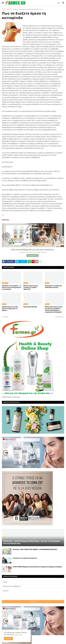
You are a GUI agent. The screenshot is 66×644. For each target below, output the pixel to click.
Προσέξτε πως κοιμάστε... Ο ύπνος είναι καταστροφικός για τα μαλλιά (11, 287)
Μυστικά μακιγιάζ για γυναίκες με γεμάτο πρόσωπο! (31, 287)
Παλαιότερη (59, 317)
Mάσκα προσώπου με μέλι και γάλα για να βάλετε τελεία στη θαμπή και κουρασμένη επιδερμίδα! (54, 309)
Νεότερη (6, 317)
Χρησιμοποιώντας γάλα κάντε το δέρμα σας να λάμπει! (10, 308)
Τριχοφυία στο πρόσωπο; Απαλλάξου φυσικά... (53, 286)
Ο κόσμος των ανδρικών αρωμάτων (25, 558)
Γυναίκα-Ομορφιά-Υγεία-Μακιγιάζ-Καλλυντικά (28, 9)
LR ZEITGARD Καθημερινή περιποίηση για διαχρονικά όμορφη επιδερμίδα (37, 567)
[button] (3, 3)
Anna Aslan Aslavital (30, 307)
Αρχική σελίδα (7, 9)
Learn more (18, 634)
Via (3, 215)
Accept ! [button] (8, 638)
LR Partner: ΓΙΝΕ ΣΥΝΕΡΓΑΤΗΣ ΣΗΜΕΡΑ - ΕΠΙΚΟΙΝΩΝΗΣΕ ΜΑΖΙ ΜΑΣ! (35, 549)
